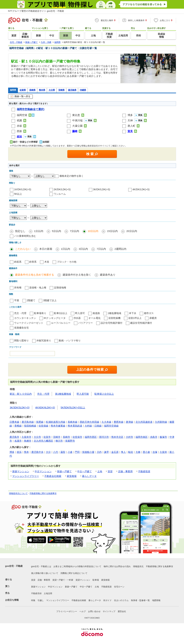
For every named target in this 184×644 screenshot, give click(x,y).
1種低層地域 (114, 313)
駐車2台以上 (61, 313)
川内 (99, 452)
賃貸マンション (83, 580)
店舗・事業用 (125, 471)
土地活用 (48, 593)
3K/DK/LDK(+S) (102, 189)
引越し (41, 600)
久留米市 (26, 437)
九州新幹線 (161, 422)
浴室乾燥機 (114, 318)
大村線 (88, 426)
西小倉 (146, 452)
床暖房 (153, 318)
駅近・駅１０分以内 (21, 394)
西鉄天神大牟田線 (89, 422)
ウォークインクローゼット (29, 323)
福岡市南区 (142, 437)
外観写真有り (44, 341)
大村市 (129, 437)
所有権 (18, 288)
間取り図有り (21, 341)
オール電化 (95, 318)
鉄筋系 (18, 262)
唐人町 (131, 126)
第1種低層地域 (63, 394)
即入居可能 (83, 394)
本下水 (133, 313)
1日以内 (66, 249)
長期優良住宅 (21, 328)
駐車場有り (40, 313)
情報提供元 (138, 566)
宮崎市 (57, 437)
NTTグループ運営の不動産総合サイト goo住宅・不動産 (36, 11)
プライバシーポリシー (67, 611)
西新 (19, 131)
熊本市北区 (117, 437)
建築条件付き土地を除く (77, 275)
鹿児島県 (72, 90)
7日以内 (101, 249)
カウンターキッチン (25, 318)
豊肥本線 (119, 422)
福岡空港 (22, 115)
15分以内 (112, 231)
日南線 (98, 426)
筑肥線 (40, 422)
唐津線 (129, 422)
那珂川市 (104, 437)
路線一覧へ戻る (20, 97)
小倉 (70, 452)
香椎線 (18, 426)
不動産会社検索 (53, 476)
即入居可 (80, 313)
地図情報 (156, 600)
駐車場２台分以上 (104, 394)
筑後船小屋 (88, 452)
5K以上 (18, 194)
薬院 (63, 452)
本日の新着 (46, 249)
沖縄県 (83, 90)
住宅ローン (119, 587)
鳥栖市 (28, 441)
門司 (77, 452)
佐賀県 (23, 90)
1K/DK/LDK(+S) (23, 189)
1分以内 (39, 231)
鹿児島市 (14, 437)
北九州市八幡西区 (43, 441)
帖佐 (131, 452)
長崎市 (66, 437)
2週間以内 (120, 249)
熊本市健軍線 (58, 426)
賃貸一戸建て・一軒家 (63, 580)
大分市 (37, 437)
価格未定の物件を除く (71, 176)
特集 (33, 600)
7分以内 (74, 231)
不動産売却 (36, 593)
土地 (100, 471)
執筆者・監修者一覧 (140, 600)
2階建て (31, 300)
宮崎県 (61, 90)
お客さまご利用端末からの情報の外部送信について (77, 566)
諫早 (106, 452)
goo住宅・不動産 (14, 566)
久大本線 (106, 422)
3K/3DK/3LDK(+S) (20, 408)
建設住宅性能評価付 (141, 323)
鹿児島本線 (28, 422)
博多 (130, 115)
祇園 (19, 120)
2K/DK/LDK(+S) (62, 189)
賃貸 (110, 471)
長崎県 (32, 90)
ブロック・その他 (67, 262)
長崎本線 (73, 422)
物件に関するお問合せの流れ (117, 566)
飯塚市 (163, 437)
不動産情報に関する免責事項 (43, 493)
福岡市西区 (91, 437)
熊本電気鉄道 (75, 426)
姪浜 (19, 452)
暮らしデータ (89, 476)
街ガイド (107, 600)
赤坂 (19, 126)
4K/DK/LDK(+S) (141, 189)
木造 (47, 262)
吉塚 (155, 452)
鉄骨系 (33, 262)
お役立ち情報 (12, 600)
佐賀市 (47, 437)
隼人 (123, 452)
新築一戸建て (64, 471)
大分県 (52, 90)
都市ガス (149, 313)
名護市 (18, 441)
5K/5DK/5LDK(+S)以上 (73, 408)
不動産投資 (144, 471)
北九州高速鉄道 (144, 422)
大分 (48, 452)
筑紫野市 (70, 441)
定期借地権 (60, 288)
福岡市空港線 (111, 426)
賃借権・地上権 (38, 288)
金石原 (115, 452)
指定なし (20, 231)
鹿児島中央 (37, 452)
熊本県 (42, 90)
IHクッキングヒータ (55, 318)
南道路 (96, 313)
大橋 (138, 452)
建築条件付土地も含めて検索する (35, 275)
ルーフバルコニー (61, 323)
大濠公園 (77, 126)
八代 (56, 452)
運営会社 (122, 611)
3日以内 (83, 249)
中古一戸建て (84, 471)
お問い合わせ (94, 611)
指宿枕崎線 (30, 426)
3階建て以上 (50, 300)
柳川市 (59, 441)
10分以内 (93, 231)
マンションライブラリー (26, 476)
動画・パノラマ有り (70, 341)
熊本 (26, 452)
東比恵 (76, 115)
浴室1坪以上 (135, 318)
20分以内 (132, 231)
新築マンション (21, 471)
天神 (130, 120)
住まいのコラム (121, 600)
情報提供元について (18, 493)
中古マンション (43, 471)
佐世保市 (77, 437)
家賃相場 (72, 476)
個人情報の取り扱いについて (45, 573)
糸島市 (154, 437)
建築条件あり (108, 275)
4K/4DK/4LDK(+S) (45, 408)
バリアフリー (86, 323)
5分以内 (57, 231)
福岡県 (13, 90)
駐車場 (96, 580)
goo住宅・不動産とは (41, 566)
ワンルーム (60, 194)
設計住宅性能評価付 (111, 323)
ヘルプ (83, 611)
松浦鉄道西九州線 (56, 422)
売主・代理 (20, 313)
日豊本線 (14, 422)
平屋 (17, 300)
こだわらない (23, 249)
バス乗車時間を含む (25, 236)
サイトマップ (109, 611)
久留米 (163, 452)
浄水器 (77, 318)
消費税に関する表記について (74, 573)
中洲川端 (77, 120)
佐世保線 (43, 426)
